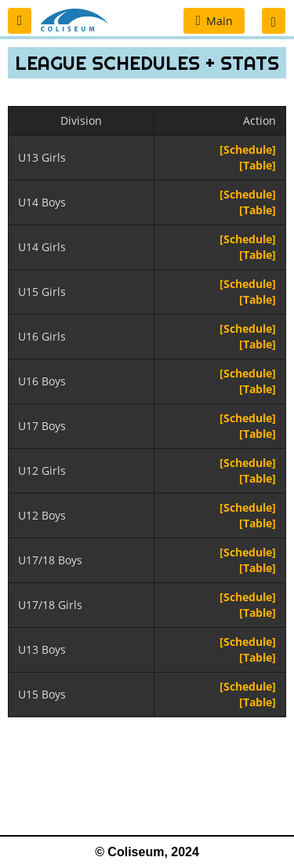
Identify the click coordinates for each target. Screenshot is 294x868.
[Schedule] (248, 150)
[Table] (258, 165)
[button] (20, 21)
